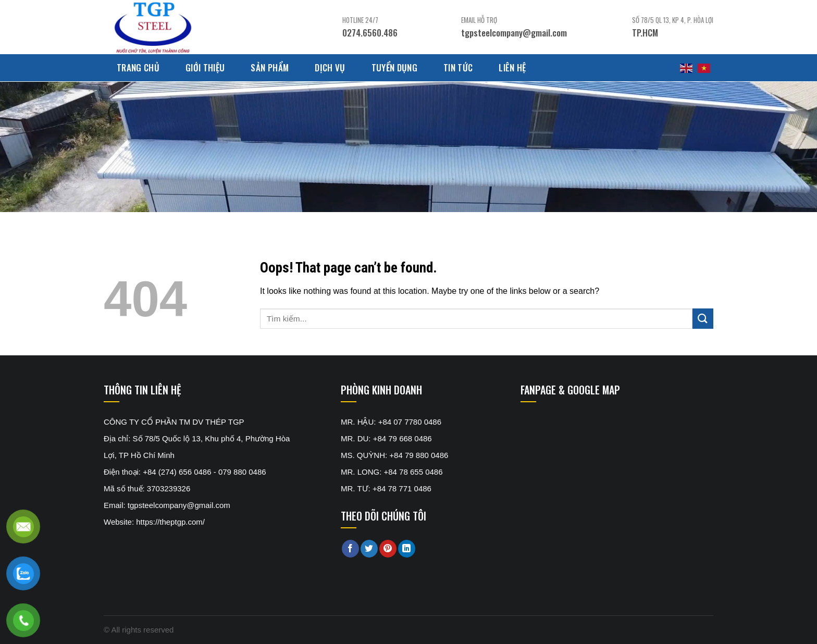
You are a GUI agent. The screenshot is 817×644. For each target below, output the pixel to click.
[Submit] (703, 319)
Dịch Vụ (330, 67)
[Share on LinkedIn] (407, 549)
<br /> (599, 453)
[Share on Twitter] (369, 549)
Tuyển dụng (394, 67)
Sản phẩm (270, 67)
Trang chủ (138, 67)
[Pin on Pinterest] (388, 549)
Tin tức (458, 67)
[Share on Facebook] (350, 549)
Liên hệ (512, 67)
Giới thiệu (205, 67)
